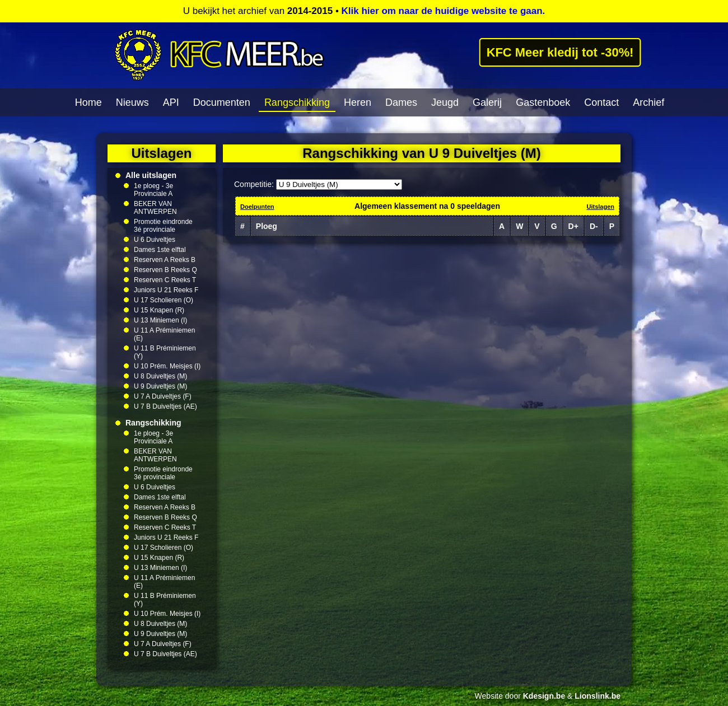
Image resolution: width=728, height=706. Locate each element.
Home (88, 102)
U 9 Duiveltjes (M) (160, 386)
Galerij (487, 102)
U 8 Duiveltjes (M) (160, 376)
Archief (648, 102)
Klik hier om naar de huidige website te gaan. (444, 11)
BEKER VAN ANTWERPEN (155, 208)
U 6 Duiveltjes (155, 240)
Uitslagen (600, 207)
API (171, 102)
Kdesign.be (544, 696)
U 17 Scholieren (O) (164, 300)
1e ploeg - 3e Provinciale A (153, 190)
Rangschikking (297, 102)
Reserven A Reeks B (165, 260)
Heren (358, 102)
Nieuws (132, 102)
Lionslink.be (598, 696)
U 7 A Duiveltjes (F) (163, 396)
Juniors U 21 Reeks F (166, 290)
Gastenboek (543, 102)
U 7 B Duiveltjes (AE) (165, 406)
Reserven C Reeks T (165, 280)
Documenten (222, 102)
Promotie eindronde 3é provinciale (163, 226)
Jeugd (445, 102)
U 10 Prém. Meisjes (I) (167, 366)
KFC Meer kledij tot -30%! (560, 52)
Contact (601, 102)
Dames (401, 102)
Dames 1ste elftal (160, 250)
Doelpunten (257, 207)
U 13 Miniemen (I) (160, 320)
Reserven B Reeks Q (165, 270)
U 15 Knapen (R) (159, 310)
